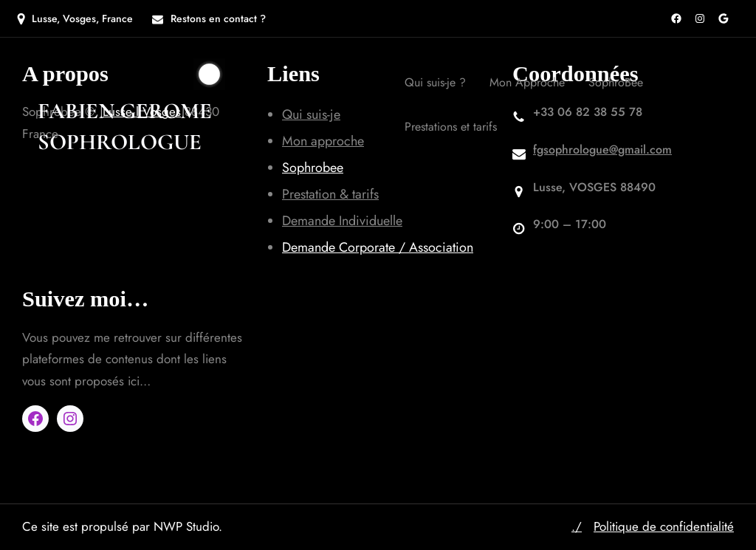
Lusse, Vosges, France (82, 18)
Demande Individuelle (342, 221)
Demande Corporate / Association (378, 247)
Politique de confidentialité (664, 526)
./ (577, 526)
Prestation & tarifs (330, 194)
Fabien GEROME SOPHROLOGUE (125, 127)
